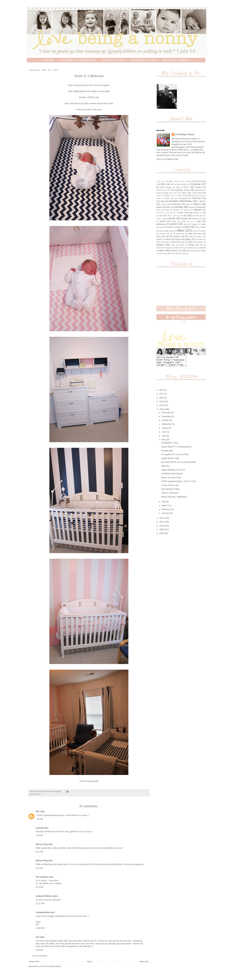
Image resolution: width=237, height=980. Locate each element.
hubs (187, 227)
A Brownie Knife (179, 181)
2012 (162, 520)
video (184, 251)
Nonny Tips (169, 198)
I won (175, 193)
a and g (164, 204)
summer (176, 248)
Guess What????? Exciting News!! (177, 449)
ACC (189, 181)
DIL (158, 187)
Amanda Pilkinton (44, 896)
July (164, 434)
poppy (183, 242)
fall (164, 219)
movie (191, 236)
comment (160, 213)
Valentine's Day (199, 198)
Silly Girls (165, 468)
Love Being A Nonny (184, 134)
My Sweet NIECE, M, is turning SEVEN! (179, 464)
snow (167, 248)
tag (184, 248)
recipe (181, 245)
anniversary (176, 204)
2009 (162, 532)
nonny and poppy (183, 239)
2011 (162, 524)
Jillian (158, 196)
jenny (197, 227)
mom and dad (163, 236)
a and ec (202, 201)
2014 (162, 407)
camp (186, 210)
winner (162, 253)
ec (185, 215)
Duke (178, 187)
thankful (203, 248)
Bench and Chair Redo (171, 480)
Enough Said (167, 453)
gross (186, 224)
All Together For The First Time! (175, 457)
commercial (170, 213)
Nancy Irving (42, 844)
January (166, 515)
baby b (197, 204)
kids (204, 227)
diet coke (163, 216)
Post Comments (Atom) (51, 966)
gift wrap (190, 221)
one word (199, 239)
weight (203, 251)
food (204, 219)
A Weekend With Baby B (172, 476)
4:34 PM (39, 887)
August (165, 430)
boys (167, 210)
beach (159, 207)
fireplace (196, 219)
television (192, 248)
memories (180, 234)
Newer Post (34, 962)
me (171, 234)
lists (161, 231)
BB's (164, 184)
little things (170, 231)
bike (168, 207)
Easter (198, 187)
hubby (179, 227)
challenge (197, 210)
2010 (162, 528)
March (165, 508)
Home (89, 962)
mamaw (163, 234)
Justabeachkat (43, 912)
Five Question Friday (180, 190)
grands (174, 224)
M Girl (194, 196)
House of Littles (163, 193)
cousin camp (183, 213)
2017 (162, 396)
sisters (159, 248)
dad (204, 213)
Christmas (195, 184)
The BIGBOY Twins (170, 445)
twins (162, 250)
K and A (172, 196)
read (173, 245)
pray (191, 242)
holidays (170, 227)
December (167, 415)
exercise (196, 216)
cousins (196, 213)
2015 (162, 404)
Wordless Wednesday (180, 201)
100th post (160, 181)
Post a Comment (40, 956)
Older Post (144, 962)
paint (158, 242)
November (167, 418)
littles (181, 230)
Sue (38, 937)
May (164, 442)
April (164, 504)
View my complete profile (167, 159)
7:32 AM (39, 819)
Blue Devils (182, 184)
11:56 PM (40, 928)
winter (170, 253)
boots (158, 210)
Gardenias (199, 190)
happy (194, 224)
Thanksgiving (183, 198)
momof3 (40, 828)
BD (172, 184)
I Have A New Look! (170, 487)
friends (163, 221)
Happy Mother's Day (170, 460)
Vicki (163, 201)
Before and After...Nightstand (174, 499)
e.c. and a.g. (175, 216)
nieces (168, 239)
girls (199, 221)
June (164, 438)
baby (188, 204)
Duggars (168, 187)
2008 (162, 535)
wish (177, 253)
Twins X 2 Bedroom (170, 495)
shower (191, 245)
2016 (162, 400)
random (160, 245)
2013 (162, 411)
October (166, 422)
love (195, 231)
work (184, 253)
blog (200, 207)
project (200, 242)
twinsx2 (38, 794)
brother (176, 210)
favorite (184, 219)
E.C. (187, 187)
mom (199, 234)
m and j (203, 231)
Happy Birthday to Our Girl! (173, 472)
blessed (192, 207)
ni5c (38, 811)
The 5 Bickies (42, 877)
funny (174, 221)
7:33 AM (39, 835)
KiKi (180, 196)
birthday (179, 207)
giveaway (160, 224)
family (172, 218)
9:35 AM (39, 950)
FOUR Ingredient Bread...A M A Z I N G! (179, 483)
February (166, 511)
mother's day (179, 236)
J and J (189, 193)
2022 (162, 392)
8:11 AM (39, 852)
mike (190, 234)
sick (201, 245)
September (167, 426)
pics (174, 242)
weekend (194, 251)
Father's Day (162, 190)
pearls (166, 242)
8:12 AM (39, 868)
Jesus (200, 193)
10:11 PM (40, 903)
